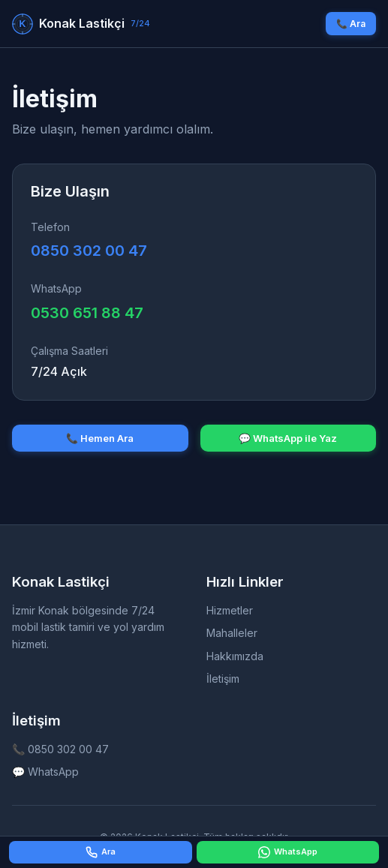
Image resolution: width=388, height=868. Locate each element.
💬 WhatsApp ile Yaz (288, 438)
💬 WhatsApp (45, 772)
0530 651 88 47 (87, 313)
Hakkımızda (235, 656)
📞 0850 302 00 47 (60, 749)
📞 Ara (351, 24)
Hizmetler (230, 610)
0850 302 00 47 (89, 251)
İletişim (223, 679)
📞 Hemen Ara (100, 438)
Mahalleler (232, 633)
